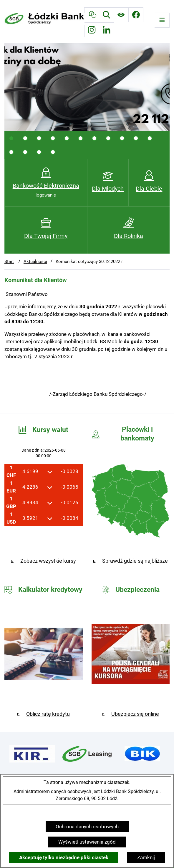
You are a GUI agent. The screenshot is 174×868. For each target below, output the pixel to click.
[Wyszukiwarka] (106, 15)
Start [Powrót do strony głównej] (9, 262)
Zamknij (146, 857)
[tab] (11, 138)
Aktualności (35, 262)
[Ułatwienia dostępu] (121, 15)
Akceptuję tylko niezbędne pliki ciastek (64, 857)
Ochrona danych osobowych (87, 827)
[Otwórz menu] (162, 20)
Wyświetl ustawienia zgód (87, 842)
